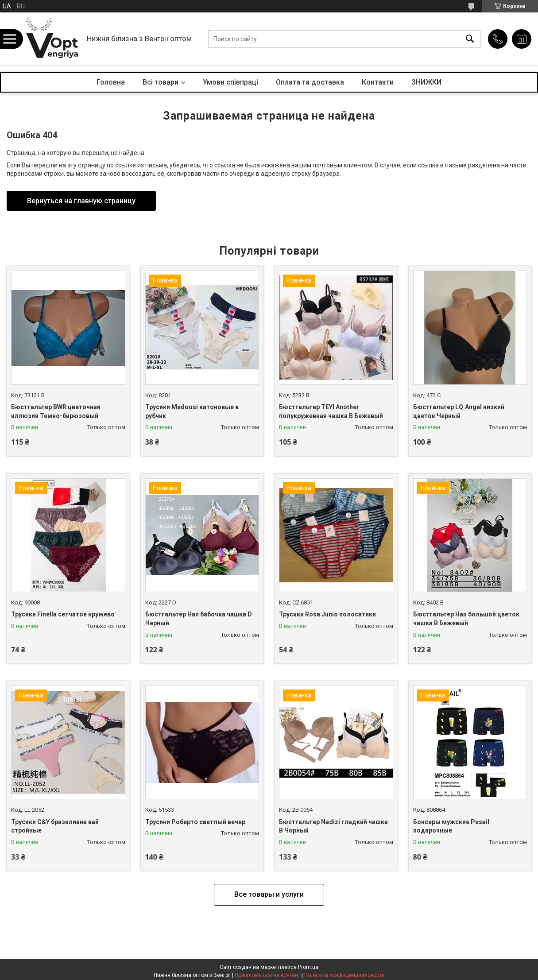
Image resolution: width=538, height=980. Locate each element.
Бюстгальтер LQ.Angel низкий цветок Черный (459, 411)
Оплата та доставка (310, 82)
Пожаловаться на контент (267, 975)
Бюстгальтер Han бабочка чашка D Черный (199, 619)
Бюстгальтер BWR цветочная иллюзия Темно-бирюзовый (56, 411)
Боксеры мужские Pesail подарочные (451, 826)
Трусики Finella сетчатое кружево (63, 614)
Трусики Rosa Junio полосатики (327, 614)
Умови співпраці (230, 82)
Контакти (378, 82)
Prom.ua (308, 967)
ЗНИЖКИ (426, 82)
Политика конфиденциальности (344, 975)
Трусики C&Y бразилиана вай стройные (55, 826)
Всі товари (161, 82)
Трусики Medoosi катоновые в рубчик (192, 411)
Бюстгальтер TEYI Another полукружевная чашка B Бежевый (331, 411)
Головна (111, 82)
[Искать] (470, 39)
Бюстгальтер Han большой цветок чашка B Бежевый (466, 619)
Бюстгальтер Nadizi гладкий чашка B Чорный (333, 826)
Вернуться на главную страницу (81, 201)
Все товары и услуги (269, 894)
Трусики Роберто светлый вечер (195, 822)
